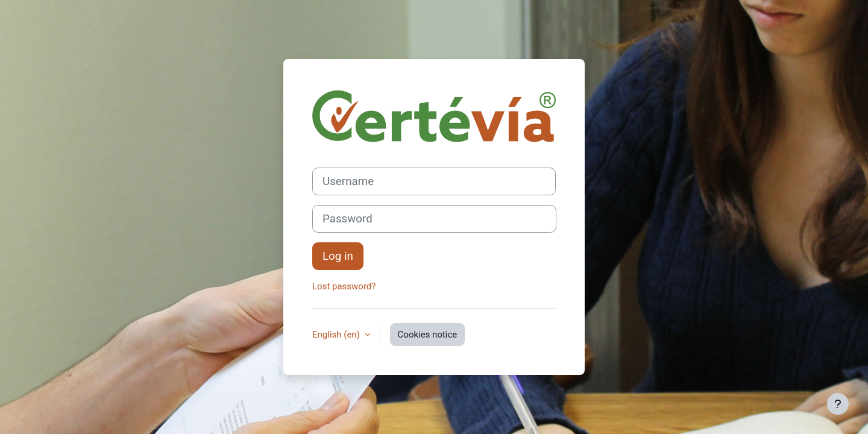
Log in (338, 256)
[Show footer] (838, 404)
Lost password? (344, 286)
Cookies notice (428, 335)
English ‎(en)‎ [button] (337, 335)
